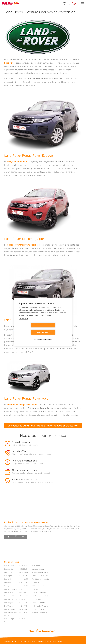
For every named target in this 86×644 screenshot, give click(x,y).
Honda (60, 526)
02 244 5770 (23, 606)
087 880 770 (23, 576)
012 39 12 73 (23, 602)
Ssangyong (23, 531)
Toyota (35, 531)
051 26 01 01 (23, 619)
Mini (48, 529)
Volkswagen (43, 531)
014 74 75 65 (23, 569)
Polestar (70, 529)
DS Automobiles (39, 526)
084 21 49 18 (23, 612)
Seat (6, 531)
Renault (76, 529)
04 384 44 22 (23, 589)
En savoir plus (24, 322)
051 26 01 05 (23, 566)
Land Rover (11, 529)
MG (44, 529)
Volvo (50, 531)
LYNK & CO (25, 529)
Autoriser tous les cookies (30, 329)
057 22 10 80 (23, 586)
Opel (57, 529)
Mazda (32, 529)
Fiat (51, 526)
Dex (15, 642)
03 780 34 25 (23, 599)
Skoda (10, 531)
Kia (5, 529)
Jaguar (72, 526)
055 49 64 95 (23, 596)
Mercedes (39, 529)
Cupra (30, 526)
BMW (19, 526)
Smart (16, 531)
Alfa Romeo (8, 526)
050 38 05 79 (23, 572)
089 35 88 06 (23, 579)
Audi (15, 526)
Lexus (18, 529)
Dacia (47, 526)
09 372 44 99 (23, 582)
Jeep (77, 526)
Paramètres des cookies (43, 336)
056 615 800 (23, 609)
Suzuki (30, 531)
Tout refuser (56, 329)
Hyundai (66, 526)
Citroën (25, 526)
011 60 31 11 (22, 592)
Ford (55, 526)
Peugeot (63, 529)
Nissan (53, 529)
